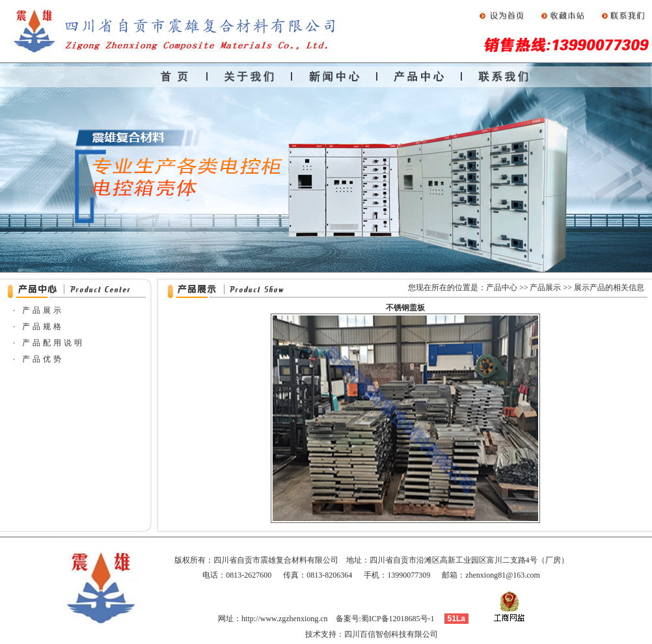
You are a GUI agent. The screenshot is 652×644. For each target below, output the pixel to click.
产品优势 (43, 359)
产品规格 (43, 327)
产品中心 (502, 288)
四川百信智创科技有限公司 (391, 634)
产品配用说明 (53, 343)
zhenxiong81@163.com (503, 575)
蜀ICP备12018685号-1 (398, 619)
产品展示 (545, 288)
